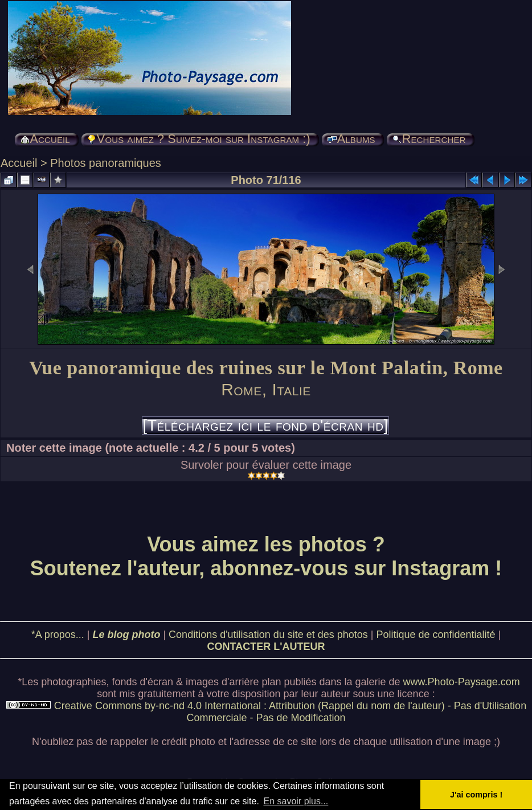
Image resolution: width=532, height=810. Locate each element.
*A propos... (58, 635)
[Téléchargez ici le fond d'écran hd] (265, 426)
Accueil (19, 163)
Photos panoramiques (106, 163)
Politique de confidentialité (435, 635)
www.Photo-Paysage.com (462, 682)
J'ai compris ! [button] (476, 795)
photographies (73, 682)
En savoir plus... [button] (296, 801)
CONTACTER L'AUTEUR (266, 647)
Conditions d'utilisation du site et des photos (268, 635)
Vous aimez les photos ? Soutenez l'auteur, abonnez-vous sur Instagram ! (266, 556)
